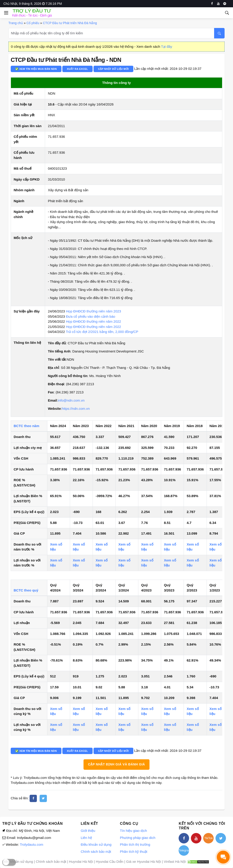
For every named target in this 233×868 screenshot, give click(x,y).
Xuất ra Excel (77, 69)
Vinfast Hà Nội (175, 862)
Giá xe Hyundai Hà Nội (143, 862)
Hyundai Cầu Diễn (110, 862)
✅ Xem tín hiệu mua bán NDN (36, 69)
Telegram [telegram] (184, 850)
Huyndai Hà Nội (81, 862)
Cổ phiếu (33, 23)
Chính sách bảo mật (96, 852)
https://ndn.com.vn (76, 409)
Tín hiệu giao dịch (133, 831)
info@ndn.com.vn (71, 400)
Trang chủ (16, 23)
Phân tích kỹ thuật (134, 852)
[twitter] (43, 798)
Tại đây (167, 47)
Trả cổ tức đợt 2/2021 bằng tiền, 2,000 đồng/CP (102, 332)
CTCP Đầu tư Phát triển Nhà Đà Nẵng (70, 23)
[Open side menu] (5, 13)
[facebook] (212, 4)
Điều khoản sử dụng (96, 844)
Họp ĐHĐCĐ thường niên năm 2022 (94, 321)
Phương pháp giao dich (138, 838)
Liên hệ (86, 838)
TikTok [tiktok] (209, 838)
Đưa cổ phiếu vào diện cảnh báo (91, 316)
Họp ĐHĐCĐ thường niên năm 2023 (94, 311)
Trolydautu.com (32, 844)
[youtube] (218, 4)
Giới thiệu (88, 831)
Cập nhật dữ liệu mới (113, 69)
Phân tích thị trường (135, 844)
